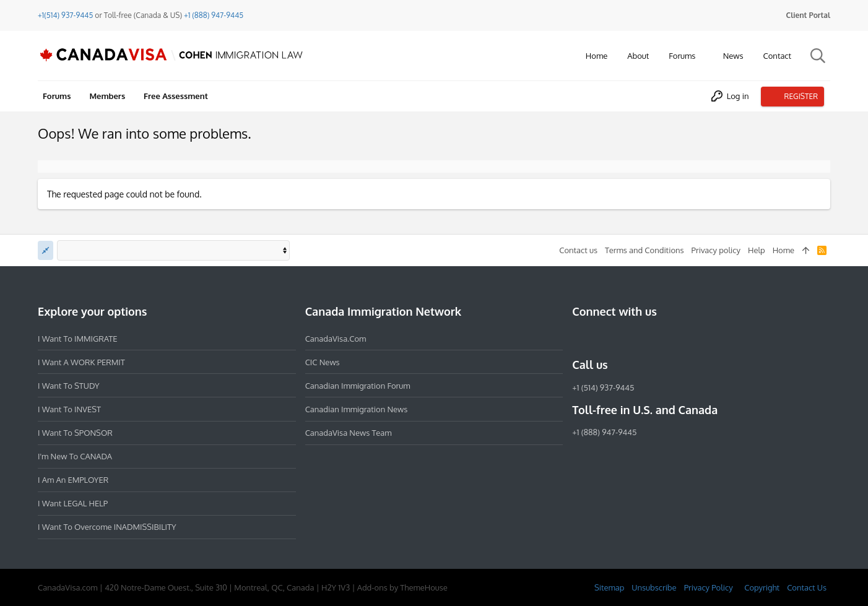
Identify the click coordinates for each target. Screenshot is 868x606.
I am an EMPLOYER (73, 480)
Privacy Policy (709, 587)
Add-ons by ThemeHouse (402, 587)
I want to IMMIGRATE (78, 339)
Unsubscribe (654, 587)
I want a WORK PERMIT (81, 362)
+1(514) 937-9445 (65, 15)
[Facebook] (579, 338)
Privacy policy (716, 250)
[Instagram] (602, 338)
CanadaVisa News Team (349, 433)
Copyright (762, 587)
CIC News (323, 362)
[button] (705, 56)
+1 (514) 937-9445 (603, 387)
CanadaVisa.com (336, 339)
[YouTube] (669, 338)
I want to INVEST (69, 409)
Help (757, 250)
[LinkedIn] (624, 338)
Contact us (578, 250)
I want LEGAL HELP (73, 503)
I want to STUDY (68, 386)
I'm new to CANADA (75, 456)
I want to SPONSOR (75, 433)
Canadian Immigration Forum (358, 386)
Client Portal (808, 15)
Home (783, 250)
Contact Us (807, 587)
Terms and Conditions (644, 250)
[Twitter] (646, 338)
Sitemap (609, 587)
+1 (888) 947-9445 (214, 15)
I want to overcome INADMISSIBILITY (107, 527)
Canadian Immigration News (357, 409)
